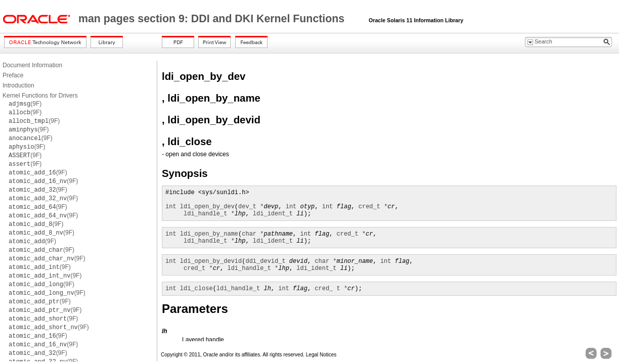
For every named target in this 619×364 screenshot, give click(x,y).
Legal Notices (321, 355)
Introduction (18, 85)
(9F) (25, 104)
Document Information (32, 65)
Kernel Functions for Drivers (40, 96)
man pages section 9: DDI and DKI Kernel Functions (213, 19)
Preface (13, 75)
